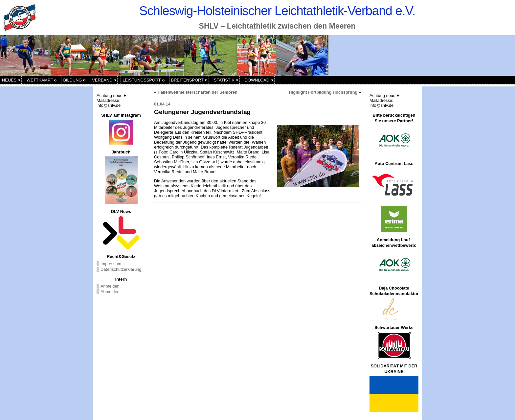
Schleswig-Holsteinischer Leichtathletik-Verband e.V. (277, 11)
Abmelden (110, 292)
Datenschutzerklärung (121, 269)
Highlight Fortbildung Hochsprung (323, 92)
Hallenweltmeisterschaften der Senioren (198, 92)
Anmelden (110, 286)
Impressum (111, 264)
